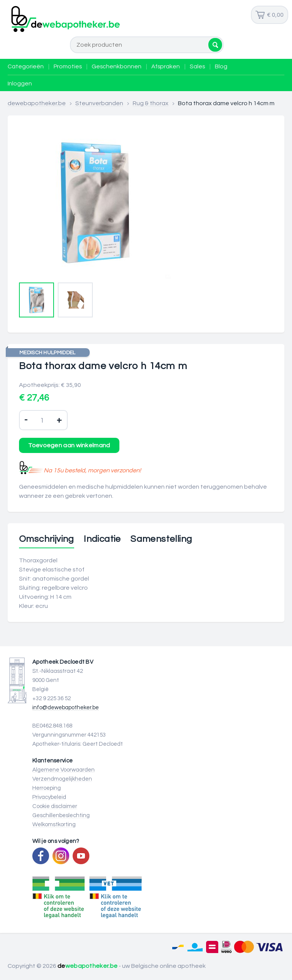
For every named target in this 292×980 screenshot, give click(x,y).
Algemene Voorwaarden (63, 770)
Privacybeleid (49, 797)
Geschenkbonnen (117, 66)
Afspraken (166, 66)
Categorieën (26, 66)
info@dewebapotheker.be (66, 708)
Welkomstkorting (54, 825)
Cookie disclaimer (55, 806)
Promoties (68, 66)
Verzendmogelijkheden (62, 779)
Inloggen (20, 84)
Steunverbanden (99, 103)
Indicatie (102, 539)
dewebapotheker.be (37, 103)
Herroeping (47, 788)
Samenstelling (161, 539)
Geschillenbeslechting (61, 815)
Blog (221, 66)
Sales (197, 66)
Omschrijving (47, 539)
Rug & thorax (151, 103)
